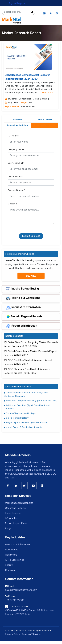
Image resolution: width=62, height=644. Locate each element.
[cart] (57, 13)
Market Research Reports (19, 503)
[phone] (51, 13)
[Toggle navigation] (56, 20)
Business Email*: (16, 163)
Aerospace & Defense (17, 545)
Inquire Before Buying (22, 289)
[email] (44, 13)
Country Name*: (16, 177)
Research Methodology (17, 125)
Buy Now (31, 276)
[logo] (12, 20)
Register (21, 3)
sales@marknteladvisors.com (21, 590)
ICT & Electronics (15, 560)
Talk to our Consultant (23, 298)
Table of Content (45, 120)
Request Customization (23, 308)
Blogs (8, 529)
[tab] (45, 125)
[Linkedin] (8, 485)
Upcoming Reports (15, 508)
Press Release (13, 513)
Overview (17, 120)
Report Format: (12, 106)
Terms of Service (31, 634)
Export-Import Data (16, 523)
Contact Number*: (17, 190)
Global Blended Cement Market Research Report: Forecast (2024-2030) (27, 77)
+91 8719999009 (15, 600)
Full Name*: (13, 136)
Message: (12, 204)
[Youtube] (33, 485)
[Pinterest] (42, 485)
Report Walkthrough (21, 326)
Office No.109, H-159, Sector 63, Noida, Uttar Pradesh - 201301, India (30, 612)
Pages (24, 103)
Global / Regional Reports (24, 317)
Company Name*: (17, 149)
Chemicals (11, 570)
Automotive (12, 550)
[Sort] (32, 12)
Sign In (12, 3)
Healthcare (11, 555)
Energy (9, 565)
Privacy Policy (13, 634)
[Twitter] (24, 485)
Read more (47, 93)
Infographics (12, 518)
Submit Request (31, 236)
